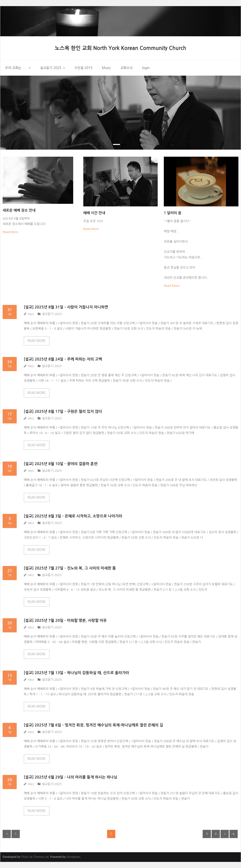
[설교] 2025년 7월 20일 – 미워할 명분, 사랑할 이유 (65, 620)
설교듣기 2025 (52, 314)
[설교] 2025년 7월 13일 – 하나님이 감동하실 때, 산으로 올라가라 (76, 673)
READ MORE (37, 341)
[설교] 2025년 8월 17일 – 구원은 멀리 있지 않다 (63, 411)
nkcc (31, 314)
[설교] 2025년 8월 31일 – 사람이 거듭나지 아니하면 (66, 307)
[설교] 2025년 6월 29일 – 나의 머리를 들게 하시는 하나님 (70, 777)
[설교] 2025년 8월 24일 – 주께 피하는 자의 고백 (63, 359)
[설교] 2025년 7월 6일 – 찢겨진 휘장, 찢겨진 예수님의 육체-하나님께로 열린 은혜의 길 (93, 725)
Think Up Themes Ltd (35, 857)
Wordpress (73, 857)
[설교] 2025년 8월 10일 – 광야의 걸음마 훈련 (61, 464)
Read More (10, 232)
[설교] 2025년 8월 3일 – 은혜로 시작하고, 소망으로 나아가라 (73, 516)
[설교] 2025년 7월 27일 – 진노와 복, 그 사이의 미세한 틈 (70, 568)
